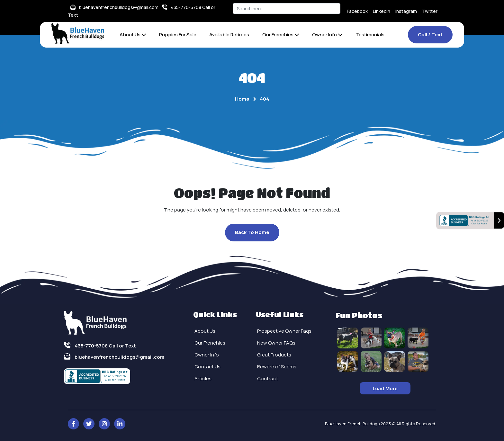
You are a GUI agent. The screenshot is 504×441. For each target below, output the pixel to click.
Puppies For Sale (178, 35)
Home (242, 99)
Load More (385, 388)
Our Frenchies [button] (281, 35)
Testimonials (370, 35)
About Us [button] (133, 35)
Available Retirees (229, 35)
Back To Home (252, 232)
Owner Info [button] (327, 35)
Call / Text (430, 35)
